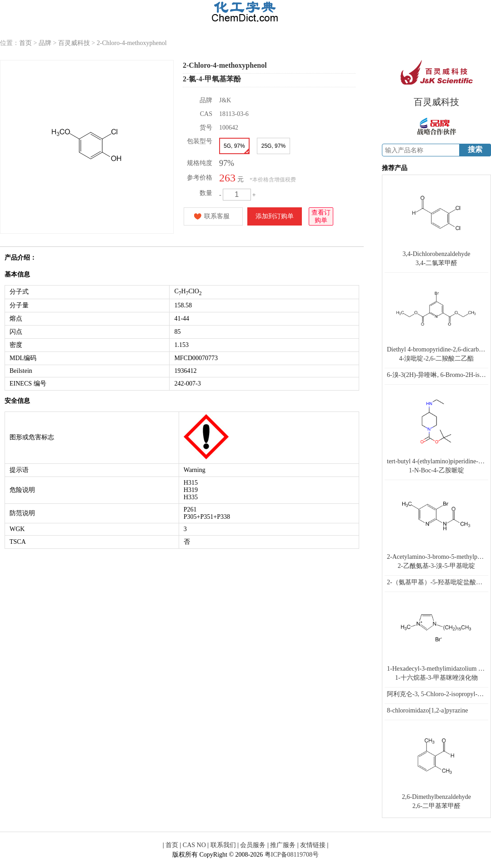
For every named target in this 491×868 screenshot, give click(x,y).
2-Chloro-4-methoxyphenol (132, 43)
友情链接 (313, 845)
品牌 (45, 43)
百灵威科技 (74, 43)
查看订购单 (321, 216)
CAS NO (194, 845)
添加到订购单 (275, 216)
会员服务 (253, 845)
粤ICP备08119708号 (292, 855)
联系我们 (223, 845)
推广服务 (283, 845)
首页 (25, 43)
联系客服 (217, 216)
